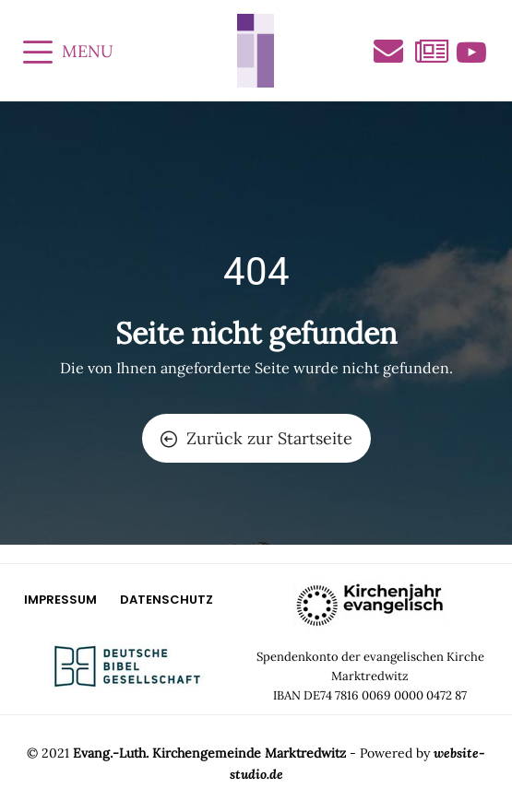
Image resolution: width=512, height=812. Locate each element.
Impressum (60, 600)
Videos (471, 53)
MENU (68, 52)
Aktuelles (430, 53)
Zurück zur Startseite (256, 438)
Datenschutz (167, 600)
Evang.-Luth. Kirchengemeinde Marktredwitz (209, 753)
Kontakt (388, 51)
